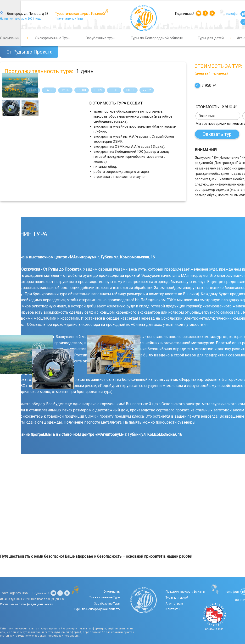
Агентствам (174, 603)
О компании (10, 38)
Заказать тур (218, 134)
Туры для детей (211, 38)
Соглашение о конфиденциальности (27, 604)
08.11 (131, 90)
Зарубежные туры (100, 38)
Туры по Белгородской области (157, 38)
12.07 (65, 90)
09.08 (82, 90)
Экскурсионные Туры (53, 38)
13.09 (98, 90)
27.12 (147, 90)
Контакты (173, 609)
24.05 (33, 90)
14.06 (49, 90)
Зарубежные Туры (107, 603)
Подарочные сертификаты (185, 592)
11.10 (114, 90)
